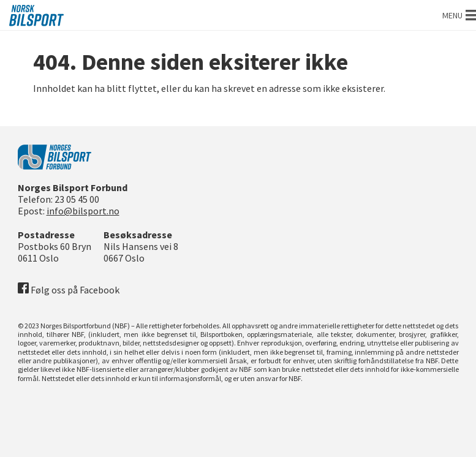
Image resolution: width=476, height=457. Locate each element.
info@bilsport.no (83, 211)
